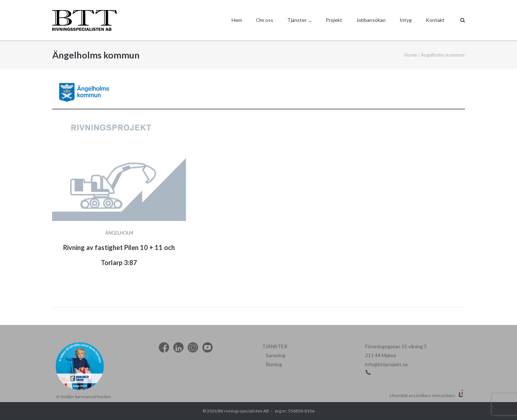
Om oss (265, 20)
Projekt (334, 20)
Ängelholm (119, 233)
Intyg (406, 20)
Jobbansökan (371, 20)
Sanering (276, 355)
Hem (237, 20)
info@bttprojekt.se (386, 364)
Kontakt (435, 20)
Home (411, 55)
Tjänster (297, 20)
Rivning (274, 364)
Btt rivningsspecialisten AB (243, 411)
